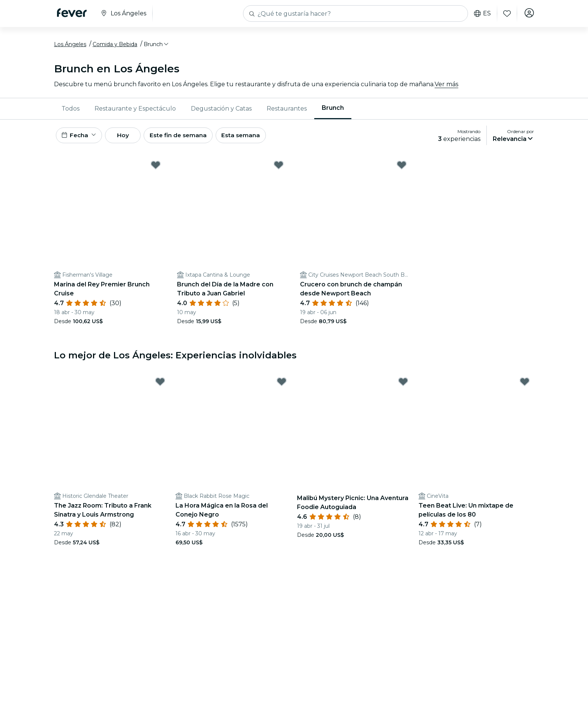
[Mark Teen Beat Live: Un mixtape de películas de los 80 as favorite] (525, 386)
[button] (157, 46)
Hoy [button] (128, 138)
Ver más (446, 86)
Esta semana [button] (253, 138)
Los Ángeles (70, 46)
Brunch (333, 110)
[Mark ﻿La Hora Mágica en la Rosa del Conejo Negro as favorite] (282, 386)
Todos (70, 110)
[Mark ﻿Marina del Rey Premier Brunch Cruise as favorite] (156, 169)
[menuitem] (70, 111)
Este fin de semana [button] (188, 138)
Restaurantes (287, 110)
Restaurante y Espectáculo (135, 110)
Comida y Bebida (115, 46)
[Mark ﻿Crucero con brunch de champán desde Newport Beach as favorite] (402, 169)
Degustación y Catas (221, 110)
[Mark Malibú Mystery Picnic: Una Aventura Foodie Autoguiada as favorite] (403, 386)
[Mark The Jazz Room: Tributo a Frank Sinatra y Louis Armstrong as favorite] (160, 386)
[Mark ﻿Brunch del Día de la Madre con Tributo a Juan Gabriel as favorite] (279, 169)
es (481, 13)
